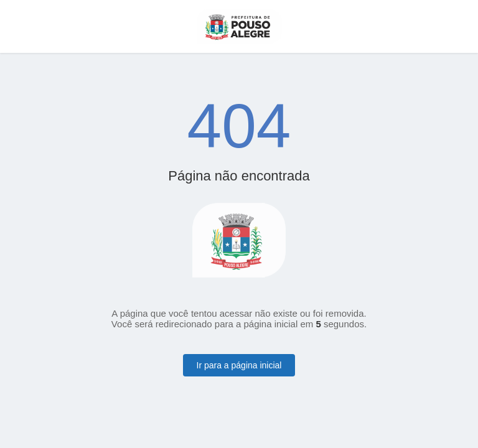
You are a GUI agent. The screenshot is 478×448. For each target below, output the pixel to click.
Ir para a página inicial (239, 365)
